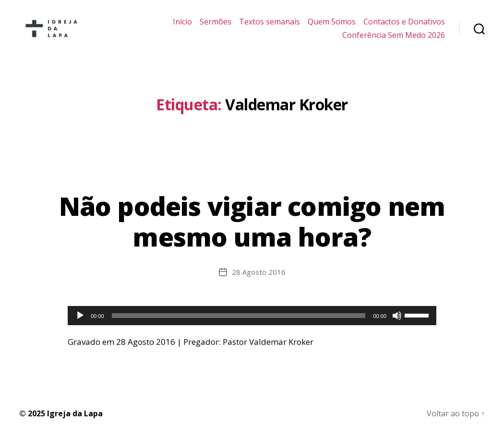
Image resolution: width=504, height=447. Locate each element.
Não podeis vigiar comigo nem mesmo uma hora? (252, 229)
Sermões (216, 26)
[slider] (239, 323)
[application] (252, 323)
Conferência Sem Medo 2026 (394, 39)
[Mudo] (397, 323)
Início (182, 26)
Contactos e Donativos (404, 26)
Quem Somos (332, 26)
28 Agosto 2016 (259, 279)
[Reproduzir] (80, 323)
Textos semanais (270, 26)
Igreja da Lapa (75, 421)
